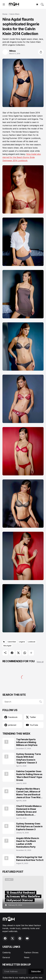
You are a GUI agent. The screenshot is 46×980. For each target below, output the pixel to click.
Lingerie (22, 642)
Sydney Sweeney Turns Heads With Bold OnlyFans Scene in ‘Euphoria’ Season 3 (29, 758)
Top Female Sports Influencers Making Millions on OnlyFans (27, 742)
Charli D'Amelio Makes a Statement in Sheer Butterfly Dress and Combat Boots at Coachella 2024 (29, 810)
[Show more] (31, 653)
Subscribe (36, 971)
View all (40, 662)
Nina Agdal (7, 646)
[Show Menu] (4, 4)
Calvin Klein (14, 14)
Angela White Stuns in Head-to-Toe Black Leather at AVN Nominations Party (28, 842)
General (6, 957)
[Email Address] (14, 971)
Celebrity (7, 953)
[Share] (41, 52)
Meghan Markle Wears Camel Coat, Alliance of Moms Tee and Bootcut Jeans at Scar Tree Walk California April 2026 (29, 793)
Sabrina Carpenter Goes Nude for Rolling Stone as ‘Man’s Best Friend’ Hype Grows (29, 776)
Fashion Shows (31, 953)
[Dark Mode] (37, 4)
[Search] (42, 4)
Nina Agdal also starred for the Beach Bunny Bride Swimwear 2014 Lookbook (22, 157)
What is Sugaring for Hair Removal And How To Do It (30, 859)
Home (5, 14)
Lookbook (32, 642)
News (27, 957)
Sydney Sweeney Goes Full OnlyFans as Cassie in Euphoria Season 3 (29, 826)
